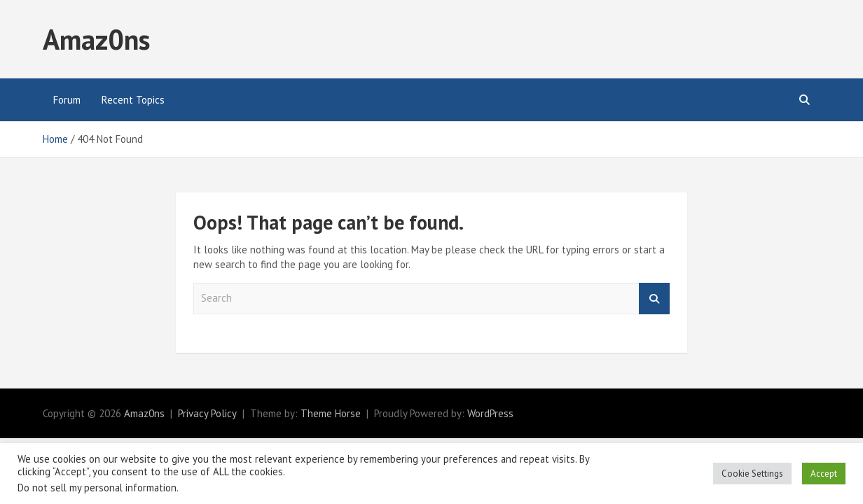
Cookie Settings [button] (752, 474)
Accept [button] (824, 474)
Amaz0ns (96, 39)
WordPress (490, 413)
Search (654, 299)
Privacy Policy (207, 413)
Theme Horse (331, 413)
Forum (67, 100)
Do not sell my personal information (97, 488)
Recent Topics (133, 100)
